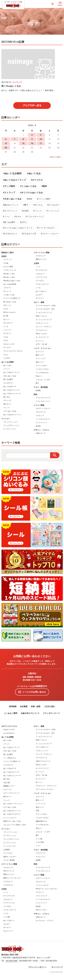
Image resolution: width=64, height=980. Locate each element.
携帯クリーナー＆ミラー (12, 878)
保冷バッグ (40, 362)
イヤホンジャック (10, 270)
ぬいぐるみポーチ (10, 386)
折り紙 (6, 316)
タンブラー (7, 348)
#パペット (38, 211)
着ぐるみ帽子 (8, 379)
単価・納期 (36, 706)
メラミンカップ (41, 896)
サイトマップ (57, 967)
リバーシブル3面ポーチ (12, 761)
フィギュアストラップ (44, 313)
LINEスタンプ (41, 433)
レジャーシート (41, 423)
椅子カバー (7, 404)
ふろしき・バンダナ (43, 380)
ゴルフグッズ (41, 412)
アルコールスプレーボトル (13, 351)
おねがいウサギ (9, 730)
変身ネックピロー (10, 857)
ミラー (38, 846)
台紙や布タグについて (30, 713)
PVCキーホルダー (10, 312)
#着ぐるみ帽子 (9, 222)
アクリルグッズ (41, 330)
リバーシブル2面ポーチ (12, 298)
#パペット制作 (43, 199)
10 (41, 139)
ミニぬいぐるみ (9, 295)
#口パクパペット (10, 211)
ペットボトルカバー (43, 419)
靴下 (37, 383)
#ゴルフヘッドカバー (50, 234)
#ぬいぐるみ (34, 173)
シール (6, 326)
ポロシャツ (7, 305)
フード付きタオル (42, 373)
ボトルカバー (8, 323)
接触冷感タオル (41, 821)
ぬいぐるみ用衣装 (10, 284)
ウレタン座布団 (9, 860)
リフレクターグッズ (43, 398)
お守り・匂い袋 (41, 344)
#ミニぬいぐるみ (28, 186)
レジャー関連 (39, 405)
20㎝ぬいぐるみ (9, 274)
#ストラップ (9, 193)
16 (32, 143)
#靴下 (26, 205)
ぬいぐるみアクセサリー (12, 814)
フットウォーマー (10, 846)
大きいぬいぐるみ (10, 376)
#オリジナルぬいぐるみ (32, 193)
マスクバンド (41, 857)
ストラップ (7, 260)
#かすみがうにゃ (10, 234)
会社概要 (24, 706)
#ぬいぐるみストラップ (15, 180)
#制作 (44, 186)
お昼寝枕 (7, 850)
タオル (6, 340)
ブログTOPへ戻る (32, 105)
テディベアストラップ (11, 793)
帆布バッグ (40, 355)
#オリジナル (37, 180)
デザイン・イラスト (42, 430)
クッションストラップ (44, 320)
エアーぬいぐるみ (10, 411)
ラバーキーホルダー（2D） (46, 309)
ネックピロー (8, 853)
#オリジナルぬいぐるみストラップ (18, 228)
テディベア (7, 400)
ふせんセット (41, 274)
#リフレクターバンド (35, 217)
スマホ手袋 (40, 842)
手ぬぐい (39, 376)
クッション (6, 419)
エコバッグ (40, 352)
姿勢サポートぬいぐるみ (12, 821)
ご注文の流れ (49, 706)
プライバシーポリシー (37, 967)
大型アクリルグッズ (43, 761)
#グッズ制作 (9, 186)
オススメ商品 (8, 267)
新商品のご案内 (7, 253)
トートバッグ (41, 358)
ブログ (14, 18)
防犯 (35, 394)
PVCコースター (41, 910)
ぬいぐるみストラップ (11, 372)
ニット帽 (39, 839)
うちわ (6, 337)
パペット (7, 369)
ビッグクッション (10, 429)
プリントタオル (41, 366)
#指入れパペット (11, 205)
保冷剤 (38, 426)
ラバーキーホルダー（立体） (46, 306)
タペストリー (41, 779)
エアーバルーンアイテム (45, 789)
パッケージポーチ (42, 885)
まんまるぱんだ (9, 733)
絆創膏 (38, 390)
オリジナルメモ (41, 270)
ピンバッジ (40, 341)
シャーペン (7, 330)
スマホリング (41, 256)
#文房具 (25, 211)
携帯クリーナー (41, 259)
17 (41, 143)
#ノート (6, 217)
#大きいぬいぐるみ (12, 199)
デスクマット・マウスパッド (46, 786)
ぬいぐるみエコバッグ (11, 390)
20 (6, 148)
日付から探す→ (56, 157)
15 (23, 143)
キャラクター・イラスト (45, 921)
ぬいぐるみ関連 (7, 362)
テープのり (40, 281)
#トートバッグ (53, 211)
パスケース (7, 288)
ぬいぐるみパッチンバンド (13, 804)
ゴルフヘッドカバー (43, 408)
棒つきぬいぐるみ (10, 302)
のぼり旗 (7, 783)
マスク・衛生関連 (41, 387)
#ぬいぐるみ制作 (13, 173)
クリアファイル (41, 277)
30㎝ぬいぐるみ (9, 277)
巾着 (37, 811)
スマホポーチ (8, 885)
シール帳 (7, 917)
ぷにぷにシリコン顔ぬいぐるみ (15, 825)
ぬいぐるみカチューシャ (12, 415)
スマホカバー (8, 881)
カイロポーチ (8, 383)
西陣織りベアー (9, 786)
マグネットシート (42, 323)
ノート (38, 267)
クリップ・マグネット (44, 327)
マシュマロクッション (11, 425)
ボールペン (7, 333)
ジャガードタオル (42, 369)
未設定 (4, 256)
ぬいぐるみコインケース (12, 394)
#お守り (23, 222)
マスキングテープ (42, 284)
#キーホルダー (53, 205)
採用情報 (13, 706)
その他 (6, 263)
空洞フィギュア (41, 316)
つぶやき (7, 358)
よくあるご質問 (11, 713)
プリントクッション (11, 422)
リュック (7, 408)
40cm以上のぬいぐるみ (12, 281)
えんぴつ (39, 295)
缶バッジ (7, 319)
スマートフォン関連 (42, 253)
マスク (6, 355)
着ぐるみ (7, 397)
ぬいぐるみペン (41, 291)
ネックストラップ (42, 337)
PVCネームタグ (41, 334)
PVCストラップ (9, 871)
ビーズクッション (10, 835)
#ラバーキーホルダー (46, 228)
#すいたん (38, 205)
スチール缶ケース (42, 747)
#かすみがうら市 (29, 234)
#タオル (18, 217)
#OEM (29, 199)
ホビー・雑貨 (39, 302)
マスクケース (41, 853)
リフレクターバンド (43, 401)
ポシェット (7, 291)
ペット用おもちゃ (10, 758)
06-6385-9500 (32, 677)
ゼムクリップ (8, 931)
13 (6, 143)
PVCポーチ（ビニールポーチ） (47, 889)
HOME (4, 18)
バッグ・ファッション (42, 348)
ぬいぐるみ (7, 365)
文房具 (36, 263)
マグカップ (40, 416)
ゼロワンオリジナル (9, 726)
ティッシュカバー (10, 818)
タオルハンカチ (9, 344)
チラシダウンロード (51, 713)
